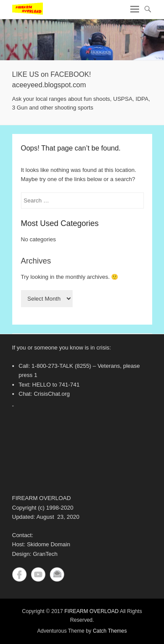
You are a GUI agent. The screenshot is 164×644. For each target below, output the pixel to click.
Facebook (19, 574)
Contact (57, 574)
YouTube (38, 574)
